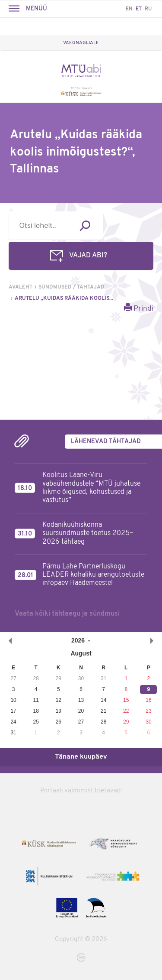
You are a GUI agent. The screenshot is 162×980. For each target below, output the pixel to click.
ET (139, 9)
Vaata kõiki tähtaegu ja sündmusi (67, 614)
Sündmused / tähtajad (71, 287)
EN (129, 9)
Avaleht (21, 287)
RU (148, 9)
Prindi (139, 308)
